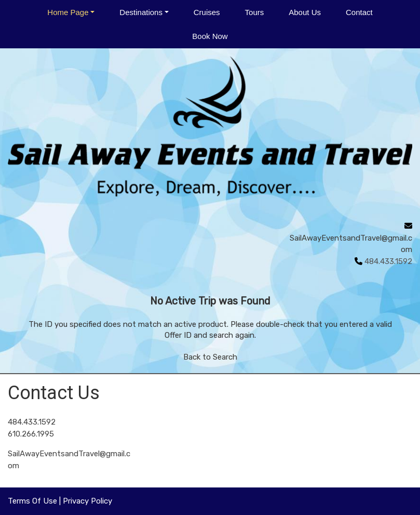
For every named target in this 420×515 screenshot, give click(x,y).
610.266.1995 (31, 434)
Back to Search (210, 357)
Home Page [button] (68, 12)
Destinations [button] (141, 12)
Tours (255, 12)
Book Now (210, 36)
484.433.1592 (32, 422)
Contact (359, 12)
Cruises (207, 12)
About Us (305, 12)
